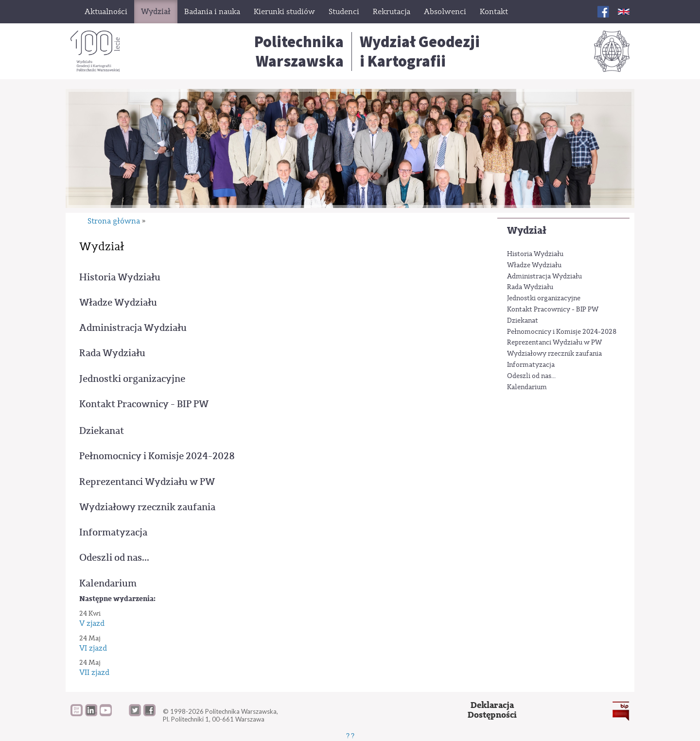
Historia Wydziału (535, 254)
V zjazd (92, 623)
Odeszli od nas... (531, 376)
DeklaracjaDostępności (492, 710)
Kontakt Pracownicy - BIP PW (553, 310)
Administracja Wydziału (544, 276)
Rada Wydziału (530, 287)
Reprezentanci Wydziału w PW (554, 343)
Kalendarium (527, 387)
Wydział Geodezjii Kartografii (420, 52)
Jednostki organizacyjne (544, 298)
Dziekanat (523, 321)
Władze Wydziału (534, 265)
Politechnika (299, 52)
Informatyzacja (531, 365)
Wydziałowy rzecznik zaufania (554, 354)
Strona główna (114, 221)
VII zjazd (94, 672)
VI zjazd (93, 648)
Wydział (527, 231)
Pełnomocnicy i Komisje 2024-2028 (562, 332)
